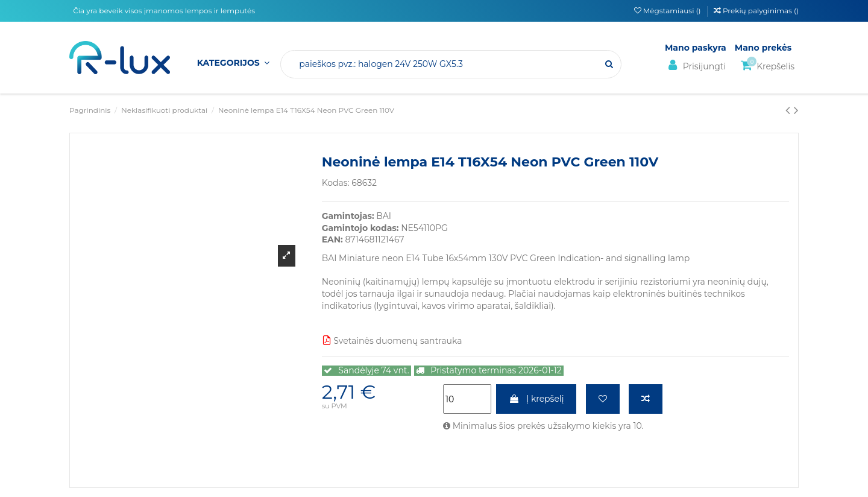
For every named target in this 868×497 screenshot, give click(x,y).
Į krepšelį (536, 399)
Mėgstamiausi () (668, 11)
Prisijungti (695, 65)
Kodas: (336, 183)
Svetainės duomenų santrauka (392, 341)
